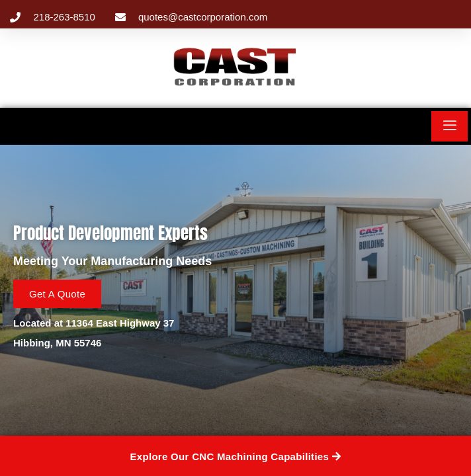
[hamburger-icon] (450, 126)
